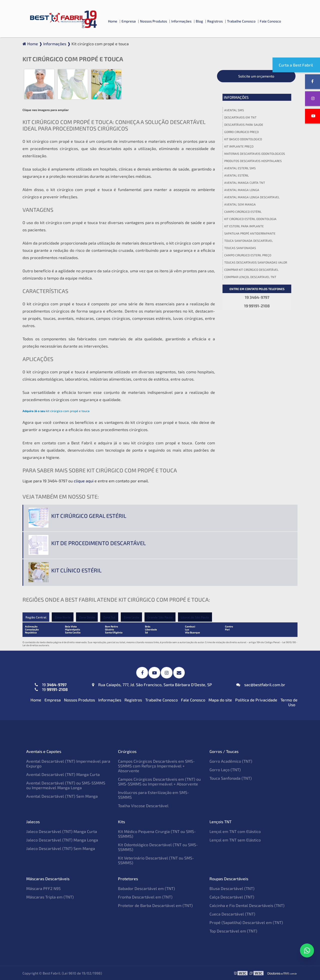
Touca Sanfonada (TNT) (231, 778)
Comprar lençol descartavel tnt (250, 277)
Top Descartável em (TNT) (233, 931)
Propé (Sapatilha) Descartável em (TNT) (246, 922)
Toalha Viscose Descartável (143, 805)
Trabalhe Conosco (241, 21)
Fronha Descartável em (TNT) (145, 897)
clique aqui (84, 481)
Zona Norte (63, 617)
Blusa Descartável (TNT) (232, 888)
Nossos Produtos (153, 21)
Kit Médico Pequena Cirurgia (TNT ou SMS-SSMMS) (157, 833)
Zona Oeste (87, 617)
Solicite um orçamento (256, 76)
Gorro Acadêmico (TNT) (231, 761)
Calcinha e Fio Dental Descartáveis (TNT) (247, 905)
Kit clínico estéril (76, 570)
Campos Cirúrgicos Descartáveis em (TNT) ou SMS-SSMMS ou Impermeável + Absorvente (159, 781)
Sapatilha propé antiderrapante (250, 233)
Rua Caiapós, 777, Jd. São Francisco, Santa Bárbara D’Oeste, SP (152, 684)
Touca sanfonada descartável (248, 241)
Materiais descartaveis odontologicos (255, 154)
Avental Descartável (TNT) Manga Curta (63, 774)
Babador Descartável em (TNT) (146, 888)
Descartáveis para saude (244, 125)
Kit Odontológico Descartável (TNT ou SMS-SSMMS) (158, 847)
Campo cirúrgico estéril (243, 212)
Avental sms (234, 110)
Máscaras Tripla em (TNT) (50, 897)
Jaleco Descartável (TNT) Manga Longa (62, 840)
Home (113, 21)
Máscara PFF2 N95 (43, 888)
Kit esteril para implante (244, 226)
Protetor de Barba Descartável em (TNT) (155, 905)
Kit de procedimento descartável (98, 543)
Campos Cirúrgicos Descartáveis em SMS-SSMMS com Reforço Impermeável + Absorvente (156, 766)
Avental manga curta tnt (245, 183)
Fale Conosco (270, 21)
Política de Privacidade (256, 700)
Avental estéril (236, 175)
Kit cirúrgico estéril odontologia (250, 219)
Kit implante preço (239, 146)
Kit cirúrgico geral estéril (89, 516)
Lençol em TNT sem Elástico (235, 840)
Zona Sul (110, 617)
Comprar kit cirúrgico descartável (251, 270)
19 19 (51, 687)
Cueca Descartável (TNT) (232, 914)
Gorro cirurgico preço (241, 132)
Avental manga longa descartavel (252, 197)
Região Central (36, 617)
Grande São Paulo (161, 617)
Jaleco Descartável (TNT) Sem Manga (61, 848)
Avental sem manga (240, 204)
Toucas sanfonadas (240, 248)
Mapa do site (220, 700)
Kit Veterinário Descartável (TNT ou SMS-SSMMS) (156, 860)
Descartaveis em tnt (240, 117)
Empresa (129, 21)
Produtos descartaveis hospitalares (253, 161)
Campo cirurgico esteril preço (248, 255)
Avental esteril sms (240, 168)
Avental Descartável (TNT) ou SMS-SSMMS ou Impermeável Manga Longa (66, 785)
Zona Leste (132, 617)
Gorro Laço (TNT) (225, 769)
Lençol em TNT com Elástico (235, 831)
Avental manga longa (242, 190)
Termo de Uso (289, 702)
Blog (199, 21)
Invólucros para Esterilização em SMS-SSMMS (153, 794)
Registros (215, 21)
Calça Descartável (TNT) (232, 897)
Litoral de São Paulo (196, 617)
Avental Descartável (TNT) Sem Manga (62, 796)
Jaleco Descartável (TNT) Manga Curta (62, 831)
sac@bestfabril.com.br (261, 684)
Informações (181, 21)
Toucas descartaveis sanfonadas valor (256, 262)
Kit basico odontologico (243, 139)
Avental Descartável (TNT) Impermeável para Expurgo (68, 763)
